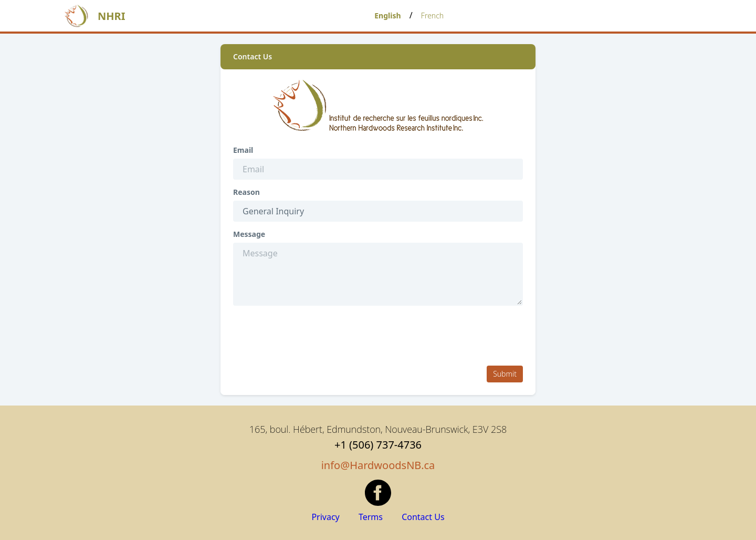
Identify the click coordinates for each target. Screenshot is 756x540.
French (432, 15)
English (387, 15)
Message (249, 234)
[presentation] (313, 337)
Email (243, 150)
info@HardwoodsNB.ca (378, 465)
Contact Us (423, 517)
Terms (372, 517)
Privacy (327, 517)
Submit (505, 374)
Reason (246, 192)
